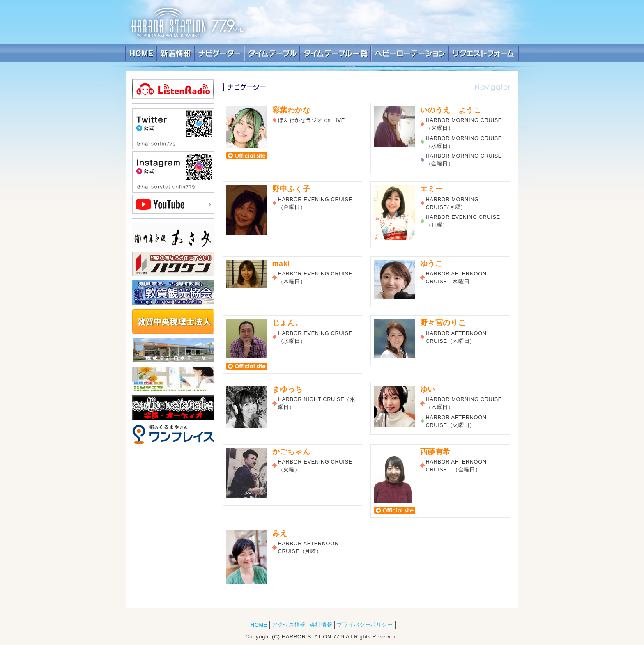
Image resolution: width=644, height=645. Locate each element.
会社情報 (321, 625)
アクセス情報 (289, 625)
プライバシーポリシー (365, 625)
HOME (259, 625)
